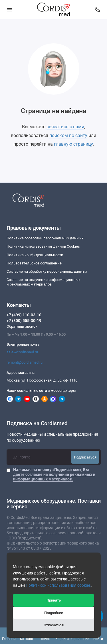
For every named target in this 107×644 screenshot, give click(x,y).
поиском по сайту (68, 135)
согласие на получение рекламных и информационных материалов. (54, 477)
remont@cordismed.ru (25, 362)
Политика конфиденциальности (35, 255)
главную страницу (73, 144)
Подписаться (85, 457)
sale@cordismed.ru (22, 352)
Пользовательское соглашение (34, 263)
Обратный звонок (22, 326)
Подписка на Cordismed (37, 424)
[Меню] (10, 10)
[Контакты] (98, 10)
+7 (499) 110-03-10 (24, 315)
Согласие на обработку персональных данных (47, 271)
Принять (54, 600)
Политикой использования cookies (58, 585)
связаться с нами (65, 127)
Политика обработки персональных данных (45, 238)
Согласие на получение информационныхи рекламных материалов (43, 282)
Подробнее (54, 613)
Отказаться (54, 625)
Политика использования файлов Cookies (43, 246)
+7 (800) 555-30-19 (24, 321)
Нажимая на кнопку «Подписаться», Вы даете (54, 474)
